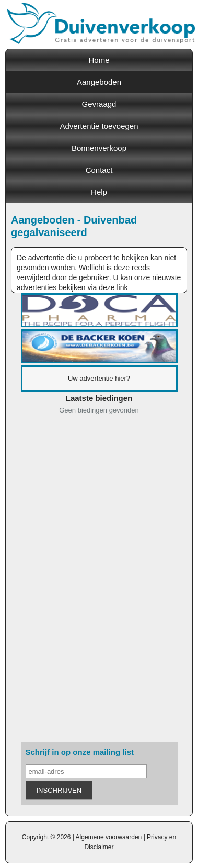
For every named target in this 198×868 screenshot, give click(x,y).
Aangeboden (99, 82)
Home (99, 60)
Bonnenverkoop (99, 148)
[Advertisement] (99, 581)
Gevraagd (99, 104)
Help (99, 192)
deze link (113, 287)
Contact (99, 170)
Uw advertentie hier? (99, 378)
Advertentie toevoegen (99, 126)
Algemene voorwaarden (109, 837)
